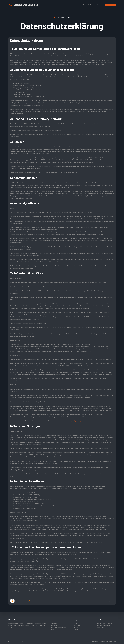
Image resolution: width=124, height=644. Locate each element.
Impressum (54, 623)
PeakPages (23, 642)
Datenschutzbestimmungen (108, 642)
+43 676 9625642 (110, 5)
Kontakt (99, 5)
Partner (90, 5)
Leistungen (70, 5)
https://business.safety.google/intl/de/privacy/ (71, 421)
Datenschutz (54, 625)
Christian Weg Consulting (26, 5)
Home (61, 5)
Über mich (81, 5)
